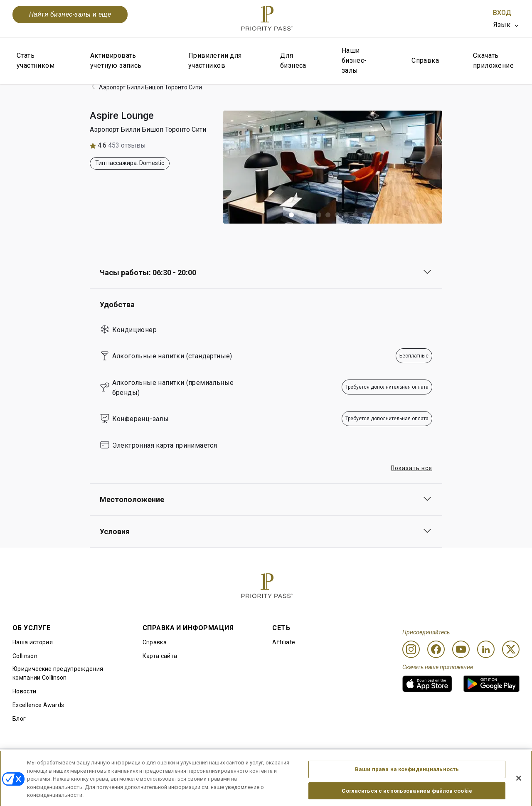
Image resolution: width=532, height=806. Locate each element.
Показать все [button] (411, 468)
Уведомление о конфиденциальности (372, 762)
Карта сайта (160, 656)
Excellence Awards (38, 705)
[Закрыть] (519, 796)
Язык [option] (502, 25)
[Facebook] (436, 649)
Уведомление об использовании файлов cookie (243, 762)
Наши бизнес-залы (354, 60)
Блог (19, 719)
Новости (24, 691)
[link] (427, 684)
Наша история (33, 642)
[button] (291, 215)
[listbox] (506, 25)
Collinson (25, 656)
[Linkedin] (486, 649)
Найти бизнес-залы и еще (70, 14)
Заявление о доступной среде (476, 762)
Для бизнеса (293, 60)
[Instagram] (411, 649)
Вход (502, 13)
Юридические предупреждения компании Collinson (58, 673)
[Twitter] (511, 649)
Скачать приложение (493, 60)
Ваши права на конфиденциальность (407, 787)
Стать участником (36, 60)
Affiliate (284, 642)
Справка (425, 60)
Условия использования (129, 762)
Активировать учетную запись (116, 60)
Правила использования (48, 762)
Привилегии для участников (215, 60)
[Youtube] (461, 649)
